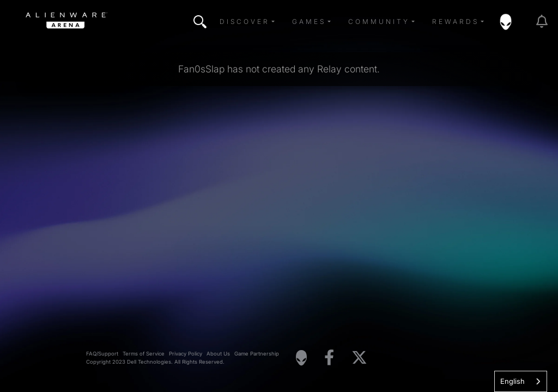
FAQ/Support (102, 354)
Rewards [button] (456, 22)
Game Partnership (257, 354)
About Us (218, 354)
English (512, 381)
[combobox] (521, 381)
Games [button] (309, 22)
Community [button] (379, 22)
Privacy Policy (186, 354)
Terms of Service (144, 354)
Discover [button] (245, 22)
